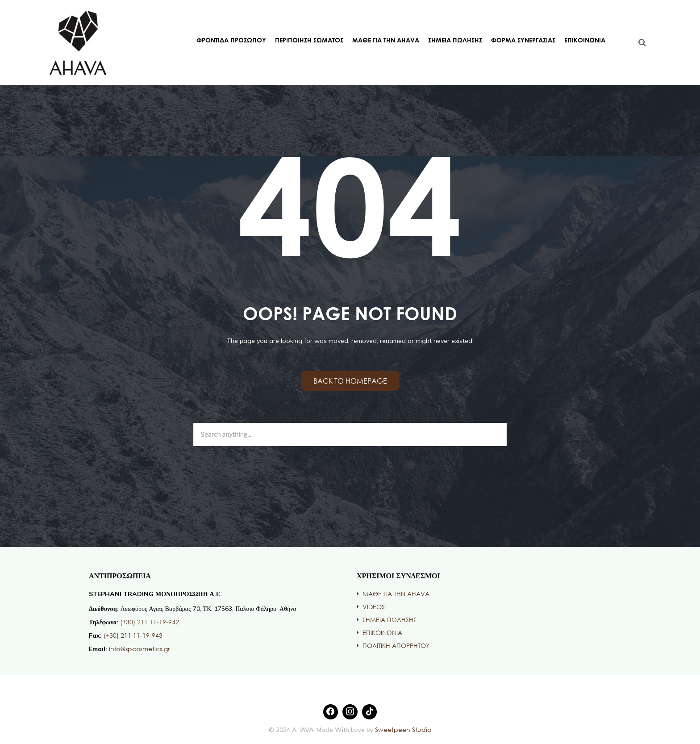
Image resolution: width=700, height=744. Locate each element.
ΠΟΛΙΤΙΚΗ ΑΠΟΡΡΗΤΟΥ (396, 646)
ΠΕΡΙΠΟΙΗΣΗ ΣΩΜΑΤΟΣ (309, 40)
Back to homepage (350, 381)
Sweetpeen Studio (402, 729)
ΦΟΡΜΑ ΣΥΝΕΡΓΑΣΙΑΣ (523, 40)
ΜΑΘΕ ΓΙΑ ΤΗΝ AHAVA (386, 40)
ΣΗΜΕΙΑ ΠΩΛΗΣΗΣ (455, 40)
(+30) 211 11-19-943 (133, 635)
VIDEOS (374, 607)
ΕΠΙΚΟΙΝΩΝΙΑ (585, 40)
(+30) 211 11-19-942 (150, 622)
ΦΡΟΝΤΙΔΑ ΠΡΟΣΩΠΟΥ (231, 40)
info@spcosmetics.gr (139, 649)
